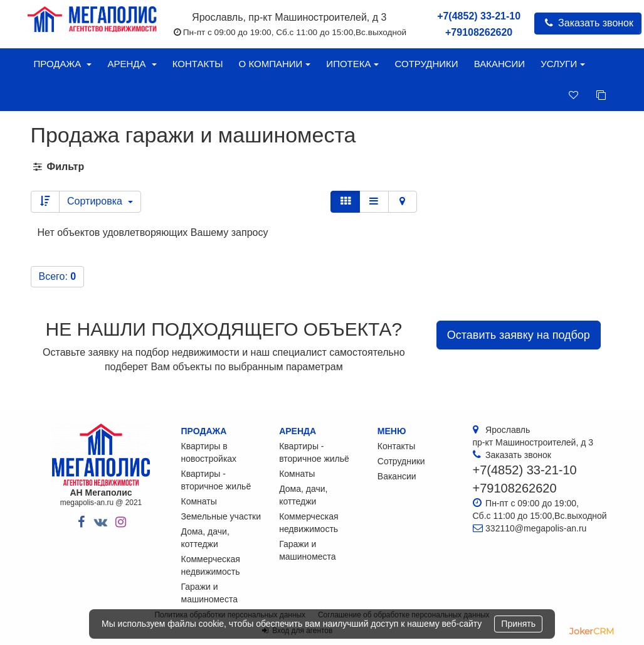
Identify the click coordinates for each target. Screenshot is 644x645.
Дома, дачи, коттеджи (205, 538)
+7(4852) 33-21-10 (479, 16)
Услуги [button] (563, 64)
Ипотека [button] (352, 64)
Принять (518, 624)
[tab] (322, 167)
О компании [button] (275, 64)
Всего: (58, 276)
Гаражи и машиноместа (209, 593)
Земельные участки (221, 516)
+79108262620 (479, 32)
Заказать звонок (588, 23)
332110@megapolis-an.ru (536, 528)
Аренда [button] (132, 64)
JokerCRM (592, 631)
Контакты (198, 64)
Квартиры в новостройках (209, 452)
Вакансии (499, 64)
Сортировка (100, 201)
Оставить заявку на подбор (519, 335)
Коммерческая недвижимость (211, 565)
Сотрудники (426, 64)
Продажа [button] (63, 64)
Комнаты (199, 501)
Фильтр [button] (58, 167)
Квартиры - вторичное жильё (216, 480)
